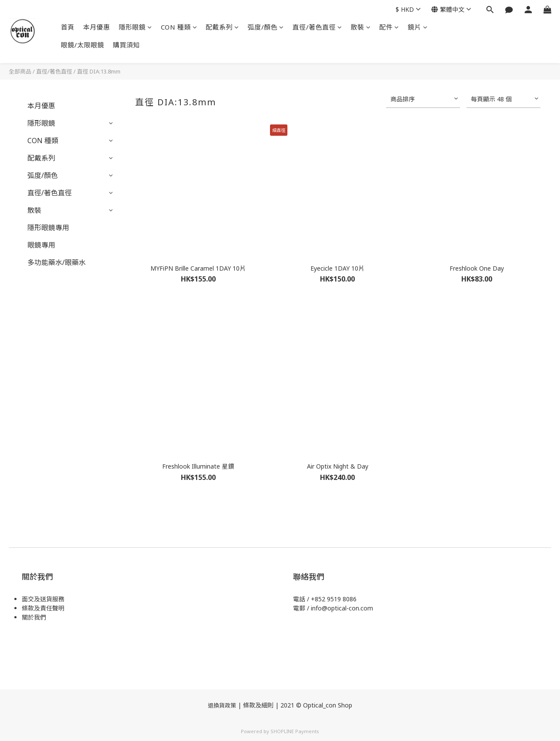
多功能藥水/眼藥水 (57, 262)
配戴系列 (222, 27)
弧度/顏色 (266, 27)
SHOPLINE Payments (295, 731)
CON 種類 (179, 27)
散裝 (361, 27)
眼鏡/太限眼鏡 (83, 45)
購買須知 (127, 45)
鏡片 (418, 27)
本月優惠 (97, 27)
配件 (389, 27)
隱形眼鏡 (135, 27)
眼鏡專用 (41, 245)
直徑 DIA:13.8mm (99, 71)
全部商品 (20, 71)
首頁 (68, 27)
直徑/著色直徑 (317, 27)
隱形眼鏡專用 (48, 228)
